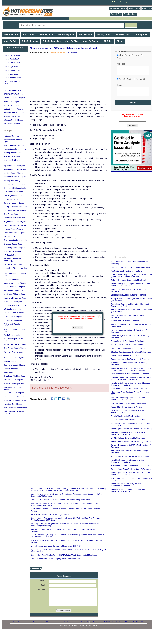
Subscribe (77, 328)
